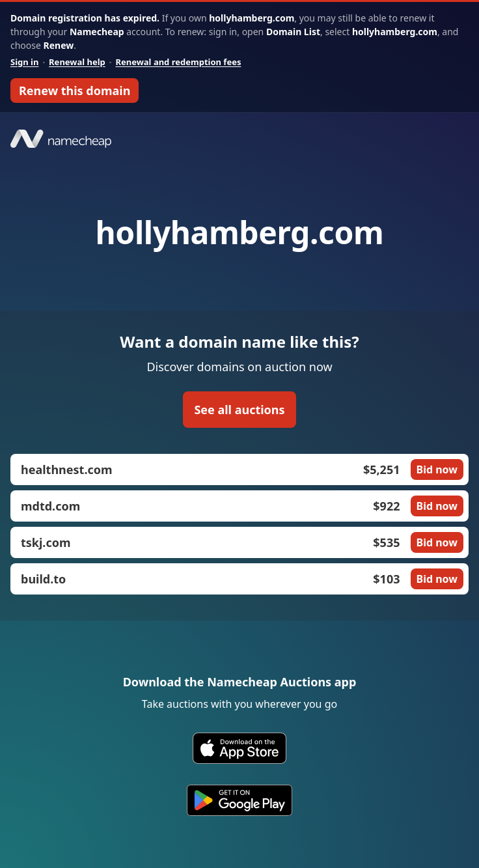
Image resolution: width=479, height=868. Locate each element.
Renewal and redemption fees (178, 62)
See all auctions (239, 410)
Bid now (437, 469)
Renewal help (77, 62)
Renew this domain (75, 91)
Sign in (24, 62)
